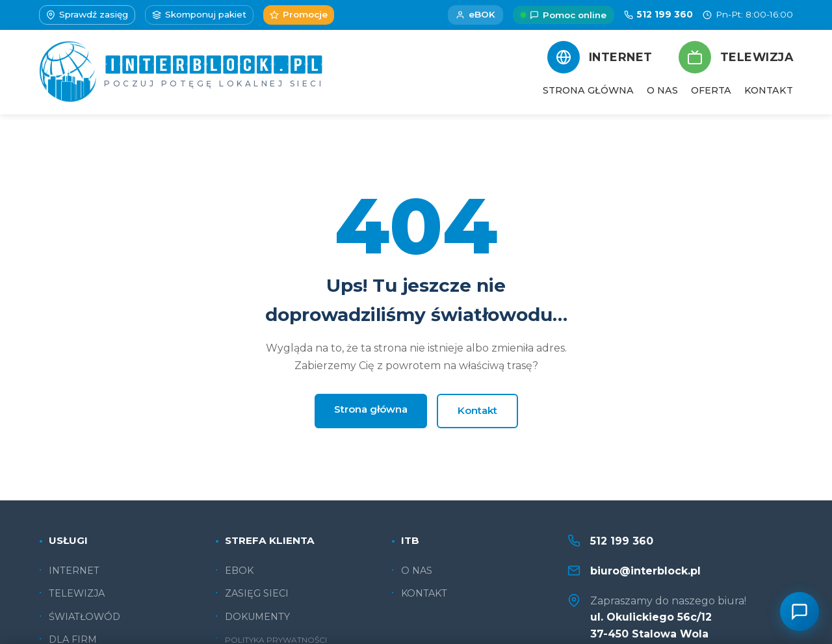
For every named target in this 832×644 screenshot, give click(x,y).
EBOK (239, 571)
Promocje (299, 14)
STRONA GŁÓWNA (588, 90)
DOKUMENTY (257, 617)
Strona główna (371, 409)
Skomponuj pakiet (199, 14)
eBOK (475, 14)
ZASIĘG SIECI (257, 593)
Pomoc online (564, 15)
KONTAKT (769, 90)
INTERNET (74, 571)
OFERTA (711, 90)
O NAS (662, 90)
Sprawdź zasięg (87, 14)
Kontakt (477, 410)
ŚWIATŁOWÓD (84, 617)
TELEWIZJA (77, 593)
